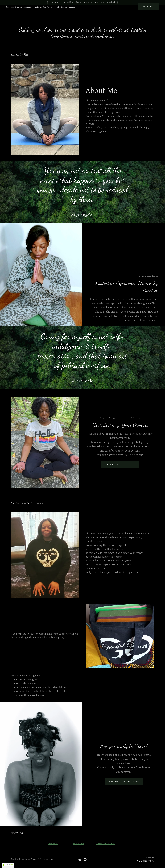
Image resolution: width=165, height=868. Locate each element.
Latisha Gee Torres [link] (44, 12)
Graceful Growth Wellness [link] (18, 12)
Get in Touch (148, 12)
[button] (8, 866)
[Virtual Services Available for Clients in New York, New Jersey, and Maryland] (82, 2)
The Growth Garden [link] (66, 12)
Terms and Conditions (106, 844)
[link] (80, 859)
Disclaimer (53, 844)
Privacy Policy (79, 844)
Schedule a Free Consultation (120, 465)
